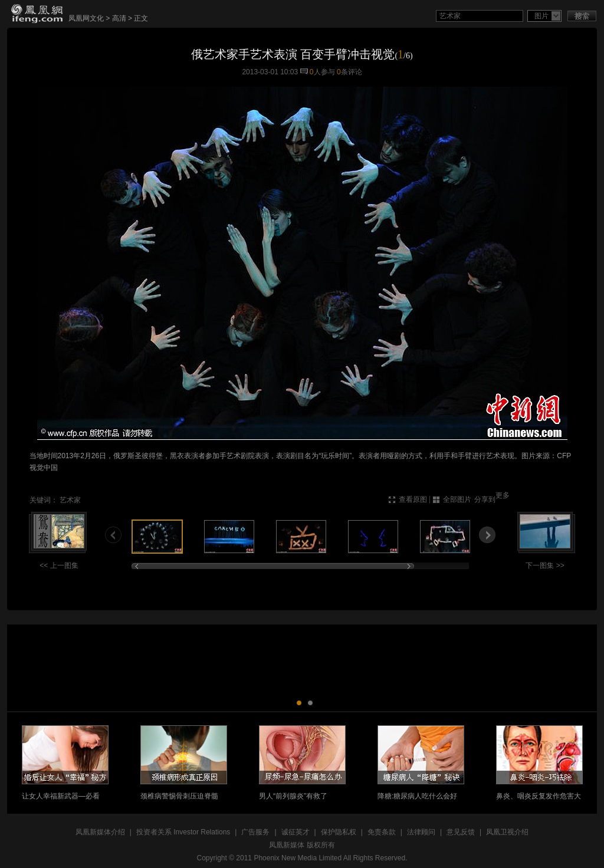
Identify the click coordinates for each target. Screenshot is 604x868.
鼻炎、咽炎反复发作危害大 (539, 796)
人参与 (322, 72)
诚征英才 (296, 832)
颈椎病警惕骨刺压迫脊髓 (179, 796)
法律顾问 (421, 832)
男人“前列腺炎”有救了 (293, 796)
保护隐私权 (339, 832)
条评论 (349, 72)
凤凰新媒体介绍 (100, 832)
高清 (119, 18)
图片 (541, 16)
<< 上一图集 (59, 565)
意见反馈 (461, 832)
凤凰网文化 (86, 18)
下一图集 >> (545, 565)
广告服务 (255, 832)
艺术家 (70, 500)
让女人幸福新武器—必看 (61, 796)
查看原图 (413, 499)
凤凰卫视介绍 (507, 832)
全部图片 (457, 499)
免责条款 (382, 832)
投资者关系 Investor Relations (183, 832)
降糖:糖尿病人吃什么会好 (417, 796)
